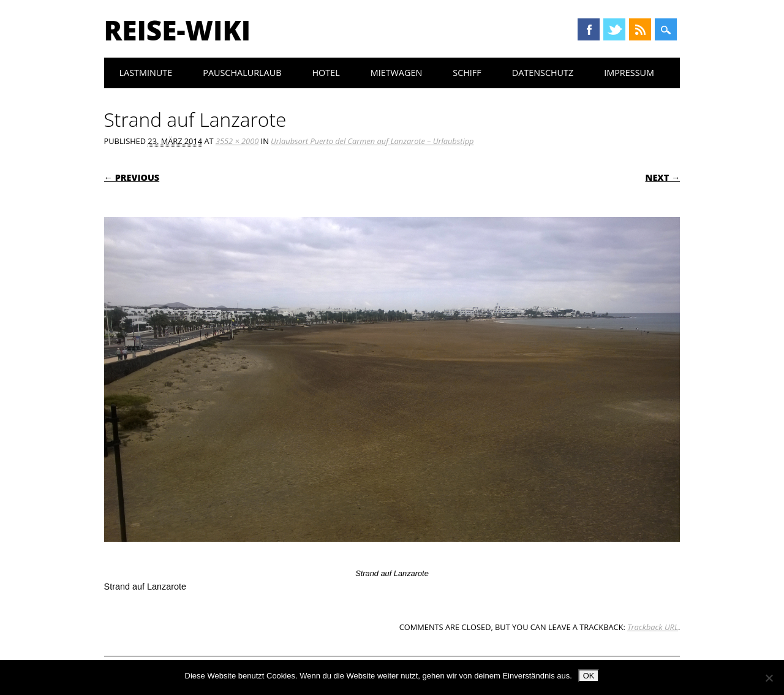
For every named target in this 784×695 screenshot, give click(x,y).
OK (589, 676)
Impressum (629, 73)
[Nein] (769, 678)
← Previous (132, 177)
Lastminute (146, 73)
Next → (662, 177)
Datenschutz (543, 73)
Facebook (589, 29)
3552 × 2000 (237, 141)
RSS (640, 29)
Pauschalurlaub (242, 73)
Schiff (467, 73)
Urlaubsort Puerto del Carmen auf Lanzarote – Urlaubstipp (372, 141)
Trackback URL (653, 627)
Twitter (614, 29)
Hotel (326, 73)
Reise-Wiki (177, 30)
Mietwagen (397, 73)
